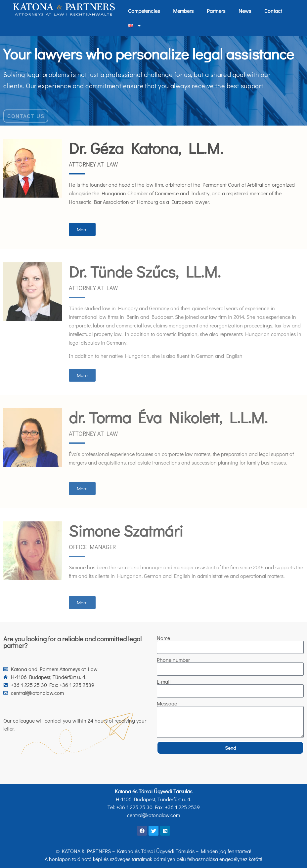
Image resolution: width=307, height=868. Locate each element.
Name (163, 638)
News (245, 11)
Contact (273, 11)
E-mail (164, 682)
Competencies (144, 11)
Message (167, 703)
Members (183, 11)
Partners (216, 11)
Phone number (173, 660)
